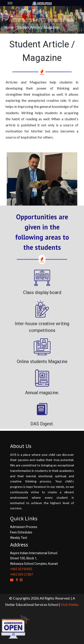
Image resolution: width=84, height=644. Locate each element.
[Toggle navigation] (13, 3)
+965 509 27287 (22, 575)
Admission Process (24, 527)
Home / (10, 27)
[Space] (42, 3)
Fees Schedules (21, 532)
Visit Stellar (69, 604)
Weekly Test (19, 538)
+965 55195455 (21, 569)
